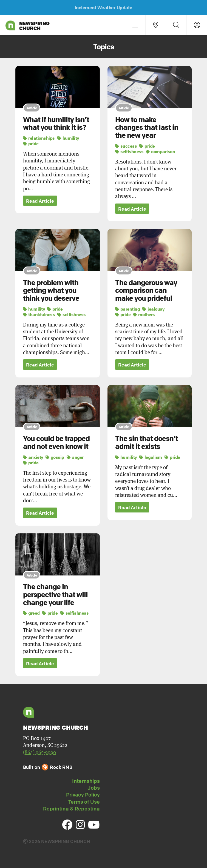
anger (75, 457)
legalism (151, 457)
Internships (86, 781)
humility (68, 138)
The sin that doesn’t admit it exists (147, 442)
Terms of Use (84, 802)
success (126, 146)
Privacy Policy (83, 795)
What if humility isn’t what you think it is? (56, 124)
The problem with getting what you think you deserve (51, 290)
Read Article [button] (40, 201)
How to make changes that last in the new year (147, 128)
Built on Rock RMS (48, 767)
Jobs (94, 788)
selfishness (129, 151)
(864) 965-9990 (39, 752)
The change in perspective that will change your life (55, 595)
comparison (160, 151)
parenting (128, 309)
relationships (39, 138)
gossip (55, 457)
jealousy (153, 309)
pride (31, 144)
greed (31, 613)
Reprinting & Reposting (71, 809)
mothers (144, 314)
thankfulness (39, 314)
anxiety (33, 457)
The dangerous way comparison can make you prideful (146, 290)
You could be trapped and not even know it (56, 442)
